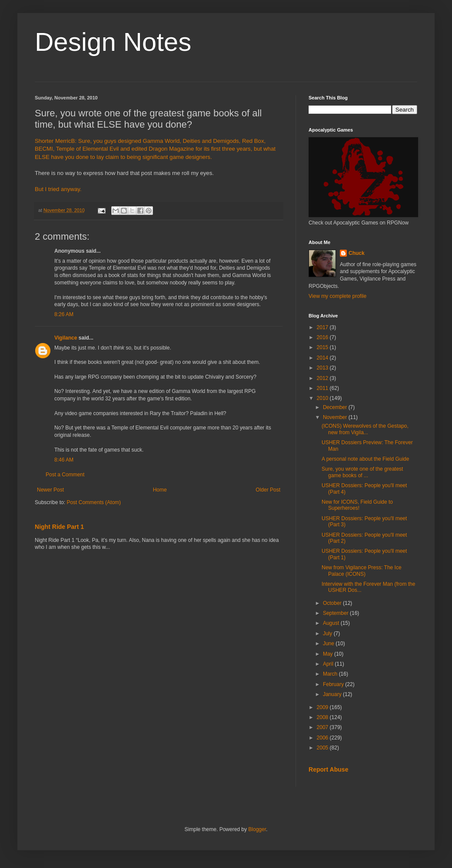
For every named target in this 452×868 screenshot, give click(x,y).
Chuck (357, 253)
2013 (323, 368)
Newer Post (50, 490)
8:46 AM (64, 460)
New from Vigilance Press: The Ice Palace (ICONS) (362, 571)
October (333, 603)
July (328, 634)
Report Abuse (328, 769)
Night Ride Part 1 (59, 527)
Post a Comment (65, 475)
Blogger (257, 829)
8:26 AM (64, 314)
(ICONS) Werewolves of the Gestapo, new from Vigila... (365, 429)
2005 (323, 748)
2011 (323, 388)
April (329, 664)
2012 (323, 378)
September (336, 613)
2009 (323, 707)
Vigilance (66, 338)
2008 (323, 717)
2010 (323, 398)
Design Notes (113, 42)
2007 (323, 727)
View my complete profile (337, 296)
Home (160, 490)
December (336, 407)
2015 (323, 347)
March (331, 674)
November (336, 417)
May (329, 654)
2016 (323, 337)
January (333, 694)
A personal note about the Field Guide (365, 459)
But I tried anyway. (58, 189)
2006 (323, 738)
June (329, 644)
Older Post (268, 490)
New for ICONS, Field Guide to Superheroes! (357, 505)
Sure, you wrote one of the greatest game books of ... (362, 472)
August (332, 623)
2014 (323, 358)
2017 (323, 327)
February (334, 684)
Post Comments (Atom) (94, 502)
